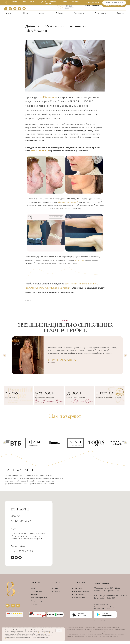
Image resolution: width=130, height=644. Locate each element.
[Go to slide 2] (61, 381)
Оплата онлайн (79, 598)
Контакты (120, 13)
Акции (41, 13)
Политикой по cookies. (45, 633)
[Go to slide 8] (71, 381)
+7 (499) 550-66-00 (21, 524)
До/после (59, 13)
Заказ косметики (80, 601)
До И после (78, 592)
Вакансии (34, 607)
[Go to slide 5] (66, 381)
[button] (114, 5)
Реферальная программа (40, 604)
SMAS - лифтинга (40, 152)
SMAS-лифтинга (48, 99)
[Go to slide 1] (59, 381)
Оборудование (36, 595)
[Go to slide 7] (69, 381)
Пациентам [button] (100, 13)
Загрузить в (105, 616)
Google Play (107, 619)
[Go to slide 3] (62, 381)
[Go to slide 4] (64, 381)
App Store (82, 619)
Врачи (33, 592)
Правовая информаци (39, 601)
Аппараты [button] (78, 13)
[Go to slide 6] (67, 381)
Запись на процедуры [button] (81, 595)
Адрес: (14, 532)
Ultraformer (79, 262)
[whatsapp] (19, 10)
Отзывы (57, 595)
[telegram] (15, 10)
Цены (26, 13)
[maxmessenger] (24, 10)
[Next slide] (125, 359)
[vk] (6, 10)
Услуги (9, 13)
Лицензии (34, 598)
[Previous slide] (5, 359)
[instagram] (10, 10)
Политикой (8, 639)
